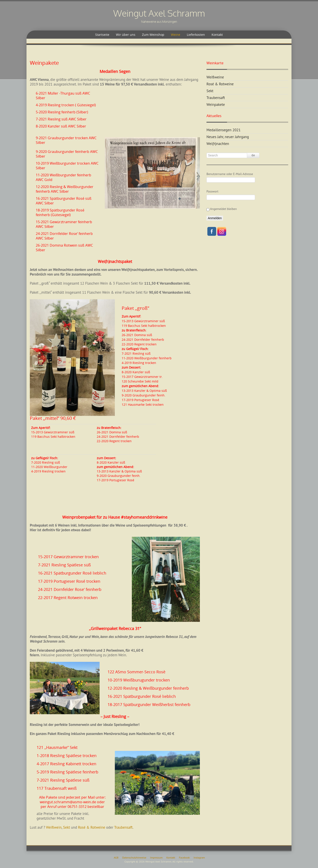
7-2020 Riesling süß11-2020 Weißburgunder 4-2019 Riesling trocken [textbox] (49, 465)
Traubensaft (123, 827)
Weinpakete (216, 105)
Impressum (156, 858)
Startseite (102, 35)
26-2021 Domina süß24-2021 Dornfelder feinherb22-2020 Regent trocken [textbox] (118, 434)
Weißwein (54, 827)
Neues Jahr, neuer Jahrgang (228, 137)
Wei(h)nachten (218, 144)
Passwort (212, 191)
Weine (176, 35)
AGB (116, 858)
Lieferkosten (196, 35)
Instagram (199, 858)
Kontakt (217, 35)
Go (253, 155)
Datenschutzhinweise (134, 858)
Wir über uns (126, 35)
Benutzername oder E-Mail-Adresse (230, 174)
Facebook (184, 858)
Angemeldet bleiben (222, 209)
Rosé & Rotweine (92, 827)
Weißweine (215, 77)
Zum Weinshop (153, 35)
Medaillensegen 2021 (223, 130)
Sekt (67, 827)
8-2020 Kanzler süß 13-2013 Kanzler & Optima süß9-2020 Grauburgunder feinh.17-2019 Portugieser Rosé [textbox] (119, 469)
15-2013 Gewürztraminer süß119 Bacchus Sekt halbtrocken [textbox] (53, 432)
